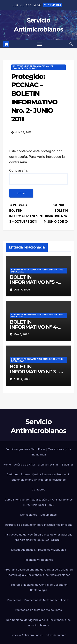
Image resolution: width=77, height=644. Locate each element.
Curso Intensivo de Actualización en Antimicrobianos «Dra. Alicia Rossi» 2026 (39, 502)
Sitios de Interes (56, 635)
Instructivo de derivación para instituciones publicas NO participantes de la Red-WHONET (39, 537)
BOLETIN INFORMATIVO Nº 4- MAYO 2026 (34, 327)
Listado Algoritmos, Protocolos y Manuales (39, 550)
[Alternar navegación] (39, 44)
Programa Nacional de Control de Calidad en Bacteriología (39, 587)
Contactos (38, 489)
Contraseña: (38, 176)
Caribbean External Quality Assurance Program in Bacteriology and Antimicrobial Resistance (38, 477)
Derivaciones (29, 515)
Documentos (49, 515)
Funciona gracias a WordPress (26, 449)
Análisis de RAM (24, 464)
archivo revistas (48, 464)
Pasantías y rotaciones (38, 560)
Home (7, 464)
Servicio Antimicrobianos (27, 635)
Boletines (68, 464)
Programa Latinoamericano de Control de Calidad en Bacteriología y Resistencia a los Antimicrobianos (39, 572)
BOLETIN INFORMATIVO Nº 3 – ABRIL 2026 (34, 372)
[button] (71, 44)
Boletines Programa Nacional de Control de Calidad (33, 67)
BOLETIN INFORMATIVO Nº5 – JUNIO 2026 (34, 282)
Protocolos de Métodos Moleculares (39, 610)
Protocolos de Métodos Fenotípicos (47, 600)
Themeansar (39, 454)
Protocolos (14, 600)
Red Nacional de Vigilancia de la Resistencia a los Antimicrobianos (38, 623)
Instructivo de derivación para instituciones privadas (38, 525)
